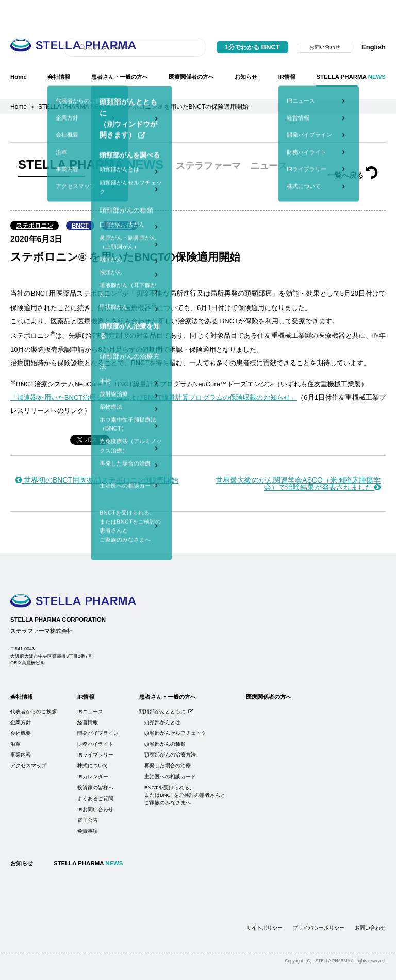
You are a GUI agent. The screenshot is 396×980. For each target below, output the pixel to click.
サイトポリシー (265, 902)
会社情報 (59, 51)
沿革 (15, 718)
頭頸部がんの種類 (165, 718)
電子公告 (88, 794)
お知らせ (246, 51)
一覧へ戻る (353, 149)
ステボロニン (35, 200)
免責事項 (88, 805)
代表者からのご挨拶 (34, 686)
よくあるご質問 (95, 773)
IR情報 (287, 51)
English (374, 21)
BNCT (80, 200)
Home (19, 51)
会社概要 (21, 707)
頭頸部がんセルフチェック (175, 707)
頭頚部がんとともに (166, 686)
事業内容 (21, 729)
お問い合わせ (325, 21)
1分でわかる (252, 21)
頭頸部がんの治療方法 (170, 729)
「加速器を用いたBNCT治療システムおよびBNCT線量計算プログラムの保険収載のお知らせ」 (154, 372)
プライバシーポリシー (319, 902)
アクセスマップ (28, 740)
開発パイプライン (98, 707)
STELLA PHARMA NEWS (73, 81)
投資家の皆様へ (95, 762)
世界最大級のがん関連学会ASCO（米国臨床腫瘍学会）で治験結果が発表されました (298, 458)
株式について (93, 740)
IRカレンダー (93, 751)
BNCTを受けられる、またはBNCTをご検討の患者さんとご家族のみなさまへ (185, 769)
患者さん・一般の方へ (120, 51)
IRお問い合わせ (95, 784)
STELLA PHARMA (351, 51)
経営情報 (88, 697)
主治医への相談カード (170, 751)
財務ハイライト (95, 718)
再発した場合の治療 (168, 740)
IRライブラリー (95, 729)
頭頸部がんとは (162, 697)
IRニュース (90, 686)
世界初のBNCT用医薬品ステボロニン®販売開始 (97, 454)
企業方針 (21, 697)
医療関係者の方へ (191, 51)
